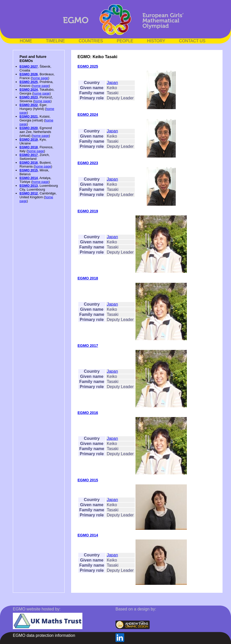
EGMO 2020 (29, 128)
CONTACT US (192, 41)
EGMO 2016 (29, 163)
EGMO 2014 (29, 178)
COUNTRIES (91, 41)
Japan (112, 83)
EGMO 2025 (29, 82)
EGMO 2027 (29, 66)
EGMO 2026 (29, 74)
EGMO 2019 (29, 139)
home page (40, 78)
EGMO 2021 (29, 116)
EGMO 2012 (29, 193)
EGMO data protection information (44, 635)
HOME (26, 41)
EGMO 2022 (29, 105)
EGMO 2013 (29, 186)
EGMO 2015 (29, 170)
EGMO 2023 (29, 97)
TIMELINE (55, 41)
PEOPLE (125, 41)
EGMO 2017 (29, 155)
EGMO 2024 (29, 90)
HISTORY (156, 41)
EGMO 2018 (29, 147)
